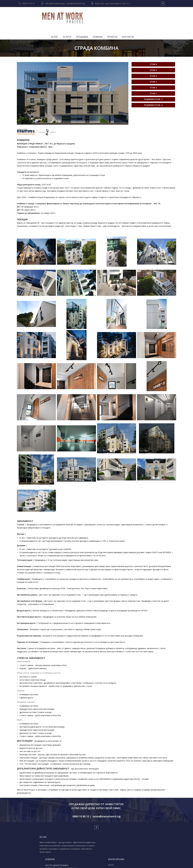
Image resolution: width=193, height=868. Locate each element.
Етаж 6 (153, 48)
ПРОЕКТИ (153, 15)
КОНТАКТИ (168, 15)
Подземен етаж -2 (153, 88)
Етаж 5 (153, 53)
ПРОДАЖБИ (122, 15)
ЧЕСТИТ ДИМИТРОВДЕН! (79, 826)
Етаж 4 (153, 59)
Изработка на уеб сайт (93, 863)
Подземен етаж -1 (153, 83)
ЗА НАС (95, 15)
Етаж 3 (153, 65)
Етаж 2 (153, 71)
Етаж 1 (153, 77)
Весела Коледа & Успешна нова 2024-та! (79, 841)
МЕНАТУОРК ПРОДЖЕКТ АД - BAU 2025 (81, 836)
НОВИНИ (138, 15)
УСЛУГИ (107, 15)
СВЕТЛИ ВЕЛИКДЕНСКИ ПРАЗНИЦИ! (78, 830)
